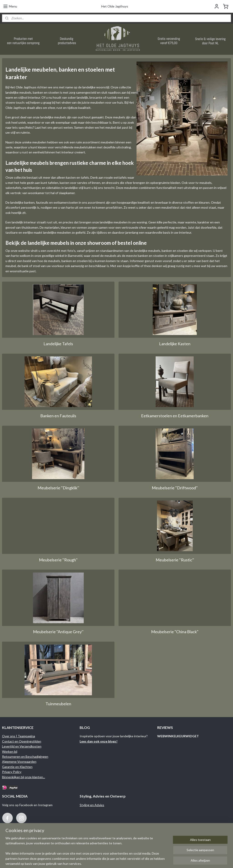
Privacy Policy (12, 772)
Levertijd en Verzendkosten (22, 746)
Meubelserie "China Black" (175, 632)
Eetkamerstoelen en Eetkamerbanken (175, 416)
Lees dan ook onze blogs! (99, 741)
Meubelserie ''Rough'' (58, 560)
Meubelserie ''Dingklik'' (58, 488)
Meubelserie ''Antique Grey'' (58, 632)
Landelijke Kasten (175, 344)
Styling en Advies (92, 805)
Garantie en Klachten (17, 767)
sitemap (133, 860)
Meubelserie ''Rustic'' (175, 560)
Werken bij (10, 752)
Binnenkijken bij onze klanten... (24, 777)
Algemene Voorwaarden (19, 762)
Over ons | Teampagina (19, 736)
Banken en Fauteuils (58, 416)
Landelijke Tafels (58, 344)
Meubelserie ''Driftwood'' (175, 488)
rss (142, 860)
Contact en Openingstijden (22, 741)
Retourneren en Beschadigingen (25, 757)
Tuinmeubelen (58, 704)
